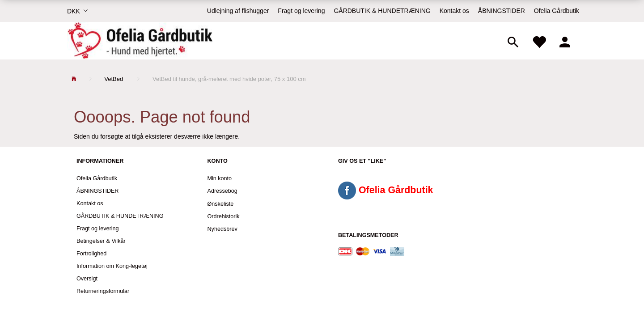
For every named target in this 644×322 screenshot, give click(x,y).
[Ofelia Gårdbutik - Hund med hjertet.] (140, 41)
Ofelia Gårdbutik (557, 11)
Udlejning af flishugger (238, 11)
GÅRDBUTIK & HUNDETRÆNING (382, 11)
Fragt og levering (301, 11)
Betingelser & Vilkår (101, 241)
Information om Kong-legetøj (112, 266)
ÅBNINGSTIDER (502, 11)
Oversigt (87, 279)
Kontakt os (454, 11)
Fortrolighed (91, 254)
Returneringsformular (103, 291)
